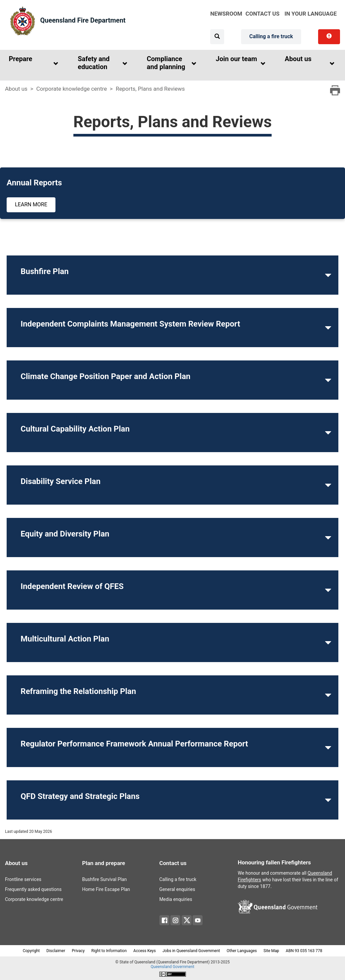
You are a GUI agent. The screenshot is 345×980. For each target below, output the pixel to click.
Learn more (31, 204)
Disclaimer (56, 951)
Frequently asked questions (33, 889)
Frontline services (23, 879)
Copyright (31, 951)
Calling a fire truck (271, 36)
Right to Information (109, 951)
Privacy (78, 951)
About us (16, 89)
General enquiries (177, 889)
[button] (32, 64)
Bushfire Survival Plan (104, 879)
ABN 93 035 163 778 (304, 951)
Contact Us (262, 14)
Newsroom (226, 14)
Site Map (271, 951)
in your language (311, 14)
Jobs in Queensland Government (191, 951)
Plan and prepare (103, 863)
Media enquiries (176, 899)
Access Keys (145, 951)
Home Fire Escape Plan (106, 889)
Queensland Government (172, 967)
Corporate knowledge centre (72, 89)
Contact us (173, 863)
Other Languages (242, 951)
